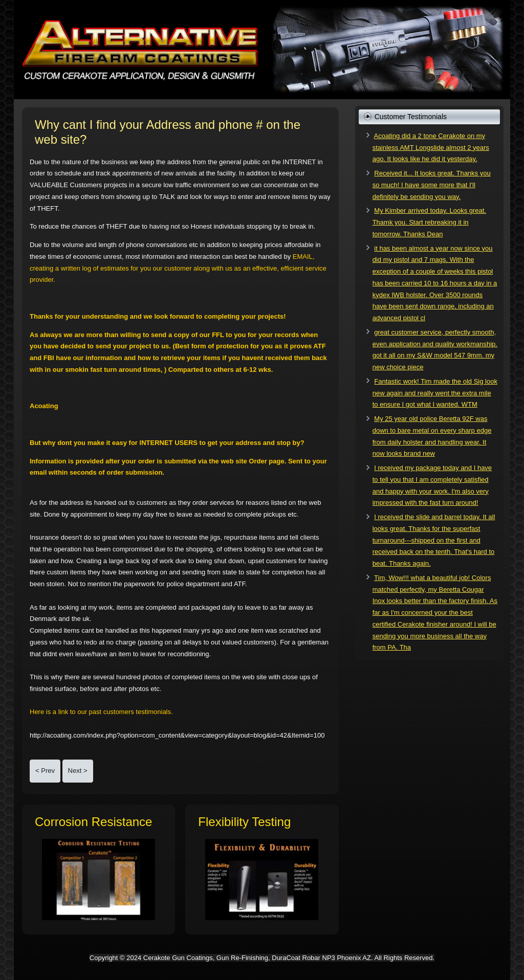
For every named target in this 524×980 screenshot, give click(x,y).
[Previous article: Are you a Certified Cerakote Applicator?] (45, 771)
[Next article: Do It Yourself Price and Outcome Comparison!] (78, 771)
